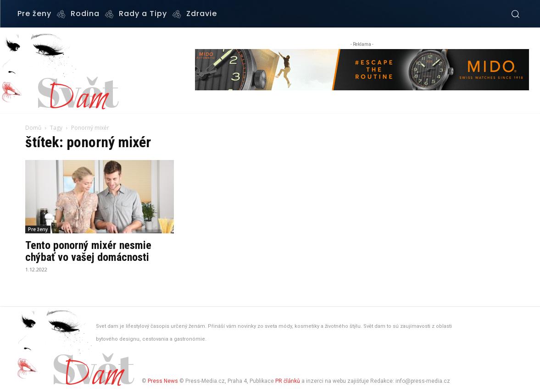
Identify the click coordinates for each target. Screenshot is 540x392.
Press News (163, 381)
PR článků (288, 381)
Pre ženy (38, 229)
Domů (33, 128)
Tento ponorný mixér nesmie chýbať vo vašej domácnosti (88, 251)
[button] (515, 14)
